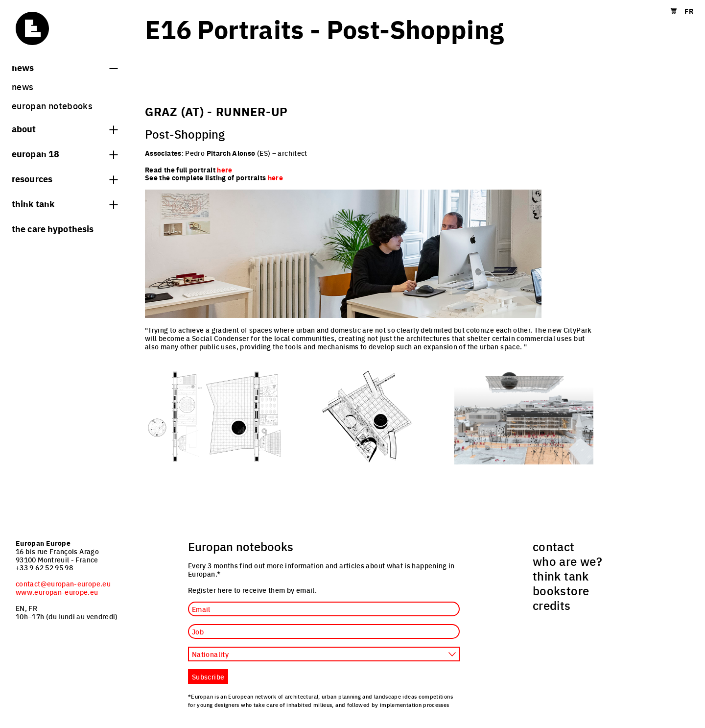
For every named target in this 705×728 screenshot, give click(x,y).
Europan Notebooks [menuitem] (52, 106)
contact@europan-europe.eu (63, 583)
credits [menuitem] (552, 605)
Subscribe (208, 677)
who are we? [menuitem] (567, 561)
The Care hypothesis (53, 228)
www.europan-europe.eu (57, 592)
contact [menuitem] (554, 546)
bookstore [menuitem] (561, 590)
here (275, 177)
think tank (65, 203)
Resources (65, 178)
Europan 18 (65, 153)
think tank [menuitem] (561, 576)
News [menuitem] (23, 86)
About (65, 128)
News (65, 67)
